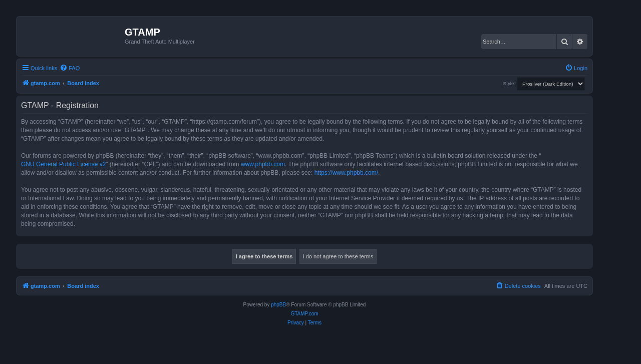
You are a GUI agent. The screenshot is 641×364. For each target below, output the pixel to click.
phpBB (278, 305)
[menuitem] (70, 68)
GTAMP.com (304, 314)
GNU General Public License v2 (63, 164)
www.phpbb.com (263, 164)
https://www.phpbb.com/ (346, 173)
